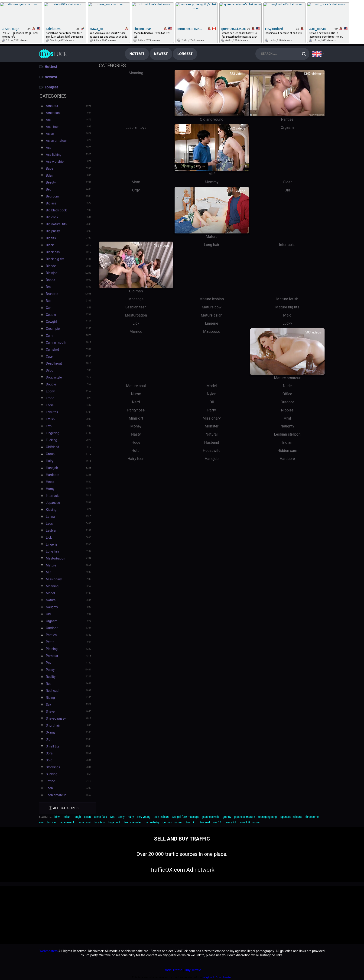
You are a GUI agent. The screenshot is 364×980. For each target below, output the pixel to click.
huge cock (114, 822)
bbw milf (190, 822)
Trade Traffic (173, 970)
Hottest (137, 54)
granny (227, 817)
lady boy (100, 822)
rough (77, 817)
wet (112, 817)
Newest (161, 54)
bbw (57, 817)
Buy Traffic (193, 970)
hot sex (52, 822)
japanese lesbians (291, 817)
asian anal (85, 822)
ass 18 (217, 822)
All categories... (67, 808)
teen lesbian (161, 817)
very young (144, 817)
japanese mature (245, 817)
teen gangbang (267, 817)
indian (67, 817)
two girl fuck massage (185, 817)
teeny (121, 817)
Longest (185, 54)
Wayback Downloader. (217, 977)
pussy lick (231, 822)
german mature (172, 822)
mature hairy (151, 822)
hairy (131, 817)
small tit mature (250, 822)
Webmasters (49, 951)
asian (87, 817)
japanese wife (211, 817)
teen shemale (132, 822)
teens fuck (101, 817)
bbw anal (204, 822)
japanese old (68, 822)
